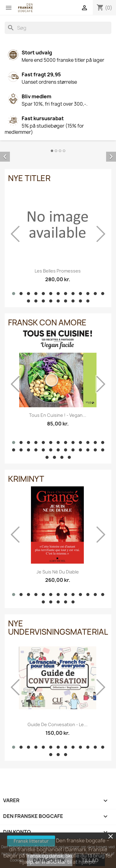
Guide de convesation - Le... (58, 724)
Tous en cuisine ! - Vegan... (58, 415)
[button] (14, 294)
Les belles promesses (58, 271)
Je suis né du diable (58, 572)
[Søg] (58, 28)
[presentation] (15, 234)
